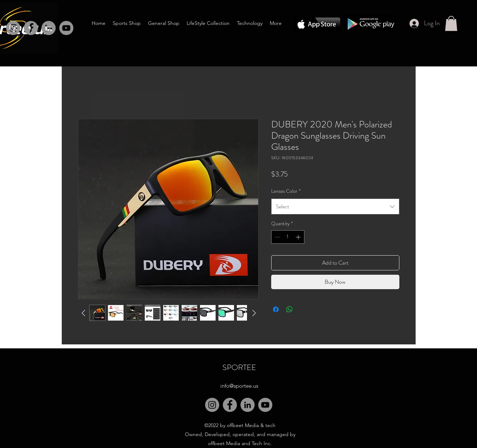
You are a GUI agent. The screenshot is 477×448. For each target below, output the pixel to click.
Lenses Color (286, 191)
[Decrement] (277, 237)
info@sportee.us (239, 386)
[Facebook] (31, 28)
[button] (451, 23)
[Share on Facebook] (276, 309)
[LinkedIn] (49, 28)
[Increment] (299, 237)
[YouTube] (265, 405)
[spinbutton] (288, 237)
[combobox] (335, 206)
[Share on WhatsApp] (290, 309)
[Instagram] (13, 28)
